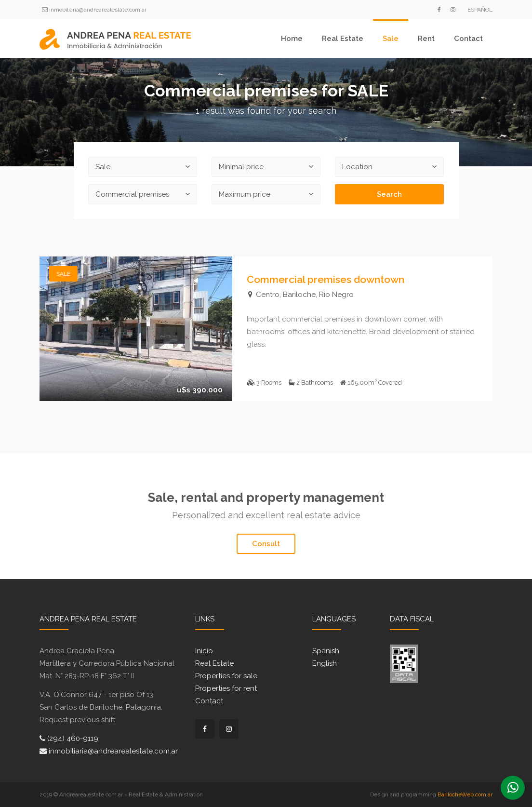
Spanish (326, 651)
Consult (266, 544)
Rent (426, 39)
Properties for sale (226, 676)
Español (480, 10)
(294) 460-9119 (69, 739)
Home (292, 39)
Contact (468, 39)
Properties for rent (226, 688)
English (325, 663)
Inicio (204, 651)
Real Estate (343, 39)
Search (389, 194)
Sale (391, 39)
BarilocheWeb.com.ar (465, 794)
